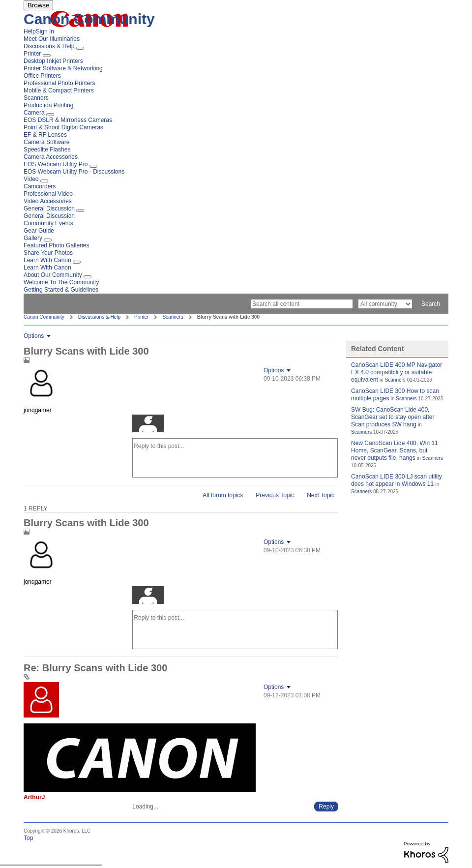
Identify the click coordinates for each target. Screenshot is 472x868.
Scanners (173, 317)
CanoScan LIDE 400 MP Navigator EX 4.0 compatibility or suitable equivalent (397, 372)
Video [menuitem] (31, 179)
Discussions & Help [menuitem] (49, 46)
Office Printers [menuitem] (42, 76)
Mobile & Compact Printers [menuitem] (59, 90)
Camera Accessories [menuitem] (51, 157)
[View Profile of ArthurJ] (34, 797)
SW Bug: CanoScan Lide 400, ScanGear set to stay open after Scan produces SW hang (393, 417)
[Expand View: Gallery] (48, 240)
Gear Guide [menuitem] (39, 231)
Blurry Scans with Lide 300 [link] (228, 317)
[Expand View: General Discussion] (80, 210)
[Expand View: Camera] (50, 115)
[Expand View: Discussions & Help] (80, 48)
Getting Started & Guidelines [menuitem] (61, 290)
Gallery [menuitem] (33, 238)
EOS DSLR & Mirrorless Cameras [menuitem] (68, 120)
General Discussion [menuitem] (49, 209)
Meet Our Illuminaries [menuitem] (52, 39)
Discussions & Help (99, 317)
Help (30, 31)
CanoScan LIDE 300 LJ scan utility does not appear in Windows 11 (397, 480)
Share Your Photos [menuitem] (48, 253)
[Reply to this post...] (235, 458)
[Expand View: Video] (44, 181)
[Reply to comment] (326, 807)
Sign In (45, 31)
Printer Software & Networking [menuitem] (63, 68)
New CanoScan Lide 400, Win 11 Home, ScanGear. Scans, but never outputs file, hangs (395, 450)
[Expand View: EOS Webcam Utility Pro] (93, 166)
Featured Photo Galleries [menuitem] (56, 245)
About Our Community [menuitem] (53, 275)
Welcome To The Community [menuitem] (61, 282)
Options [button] (34, 336)
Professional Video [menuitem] (48, 194)
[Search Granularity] (385, 304)
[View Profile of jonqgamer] (38, 410)
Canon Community (89, 19)
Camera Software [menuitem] (46, 142)
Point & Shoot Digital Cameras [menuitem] (63, 127)
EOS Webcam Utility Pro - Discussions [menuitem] (74, 172)
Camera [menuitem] (34, 113)
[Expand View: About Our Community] (88, 277)
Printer (141, 317)
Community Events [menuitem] (48, 223)
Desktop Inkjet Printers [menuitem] (53, 61)
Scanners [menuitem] (36, 98)
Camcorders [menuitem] (40, 186)
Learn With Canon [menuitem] (47, 260)
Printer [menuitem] (32, 54)
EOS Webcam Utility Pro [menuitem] (56, 164)
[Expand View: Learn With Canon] (77, 262)
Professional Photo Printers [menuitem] (59, 83)
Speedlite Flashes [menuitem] (47, 150)
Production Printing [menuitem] (48, 105)
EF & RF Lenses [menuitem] (45, 135)
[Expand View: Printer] (47, 56)
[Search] (302, 304)
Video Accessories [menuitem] (48, 201)
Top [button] (28, 838)
